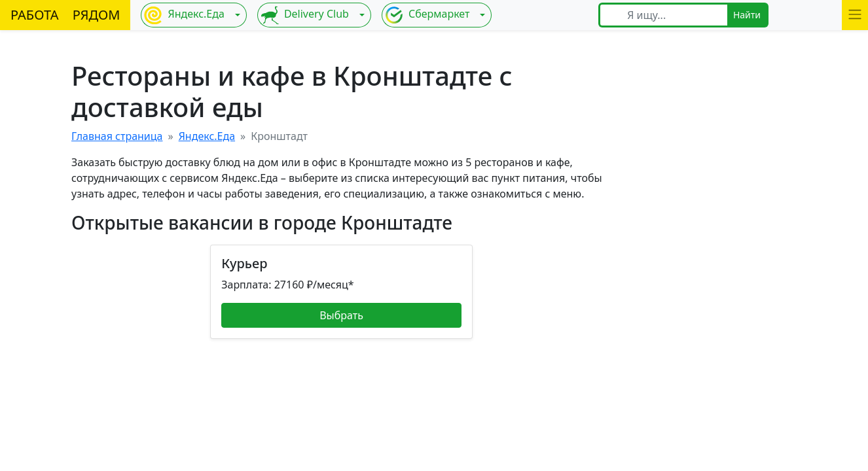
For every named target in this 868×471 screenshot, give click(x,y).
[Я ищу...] (673, 15)
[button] (855, 15)
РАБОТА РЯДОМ (65, 15)
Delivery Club (305, 15)
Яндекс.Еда (184, 15)
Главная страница (117, 136)
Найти (747, 15)
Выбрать (341, 315)
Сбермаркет (427, 15)
